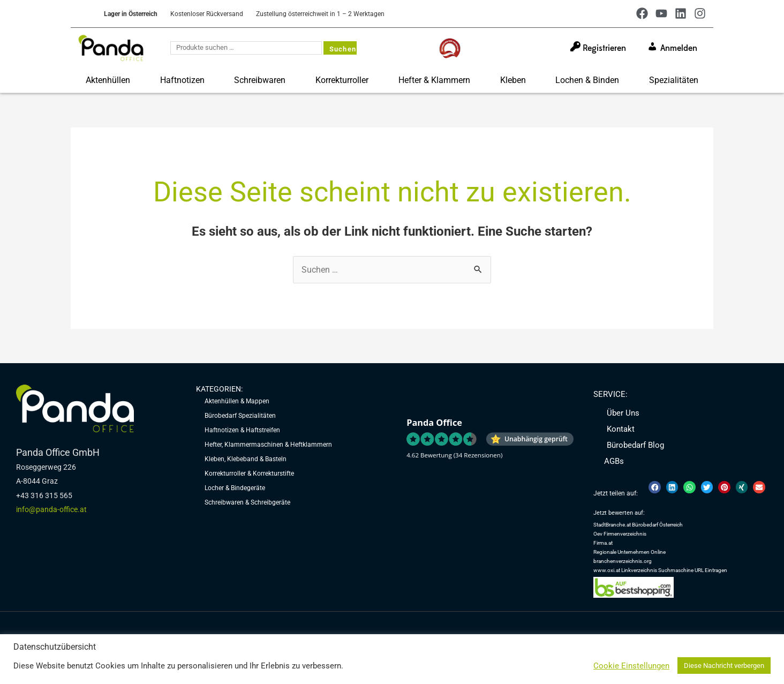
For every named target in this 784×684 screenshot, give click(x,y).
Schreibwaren (260, 80)
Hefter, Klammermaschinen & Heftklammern (268, 446)
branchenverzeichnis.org (623, 564)
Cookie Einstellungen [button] (631, 666)
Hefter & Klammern (434, 80)
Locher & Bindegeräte (235, 490)
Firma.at (603, 545)
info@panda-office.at (51, 510)
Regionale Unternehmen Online (630, 555)
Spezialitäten (674, 80)
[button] (655, 489)
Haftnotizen (182, 80)
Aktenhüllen (108, 80)
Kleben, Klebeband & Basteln (246, 461)
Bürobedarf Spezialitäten (240, 416)
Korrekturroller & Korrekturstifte (249, 476)
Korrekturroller (342, 80)
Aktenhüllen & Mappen (237, 402)
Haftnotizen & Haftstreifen (242, 431)
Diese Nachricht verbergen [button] (724, 666)
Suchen (343, 49)
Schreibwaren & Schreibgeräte (247, 505)
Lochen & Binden (587, 80)
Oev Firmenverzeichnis (620, 536)
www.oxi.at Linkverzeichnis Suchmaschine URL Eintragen (660, 573)
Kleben (513, 80)
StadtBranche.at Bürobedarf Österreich (638, 526)
